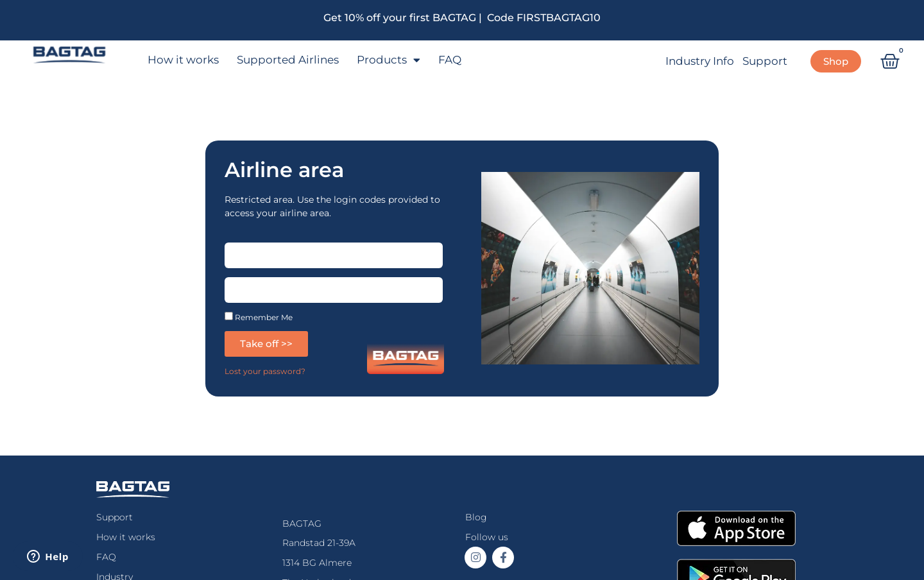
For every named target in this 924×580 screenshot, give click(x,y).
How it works (183, 60)
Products (389, 60)
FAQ (450, 60)
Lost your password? (265, 371)
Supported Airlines (288, 60)
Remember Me (259, 317)
